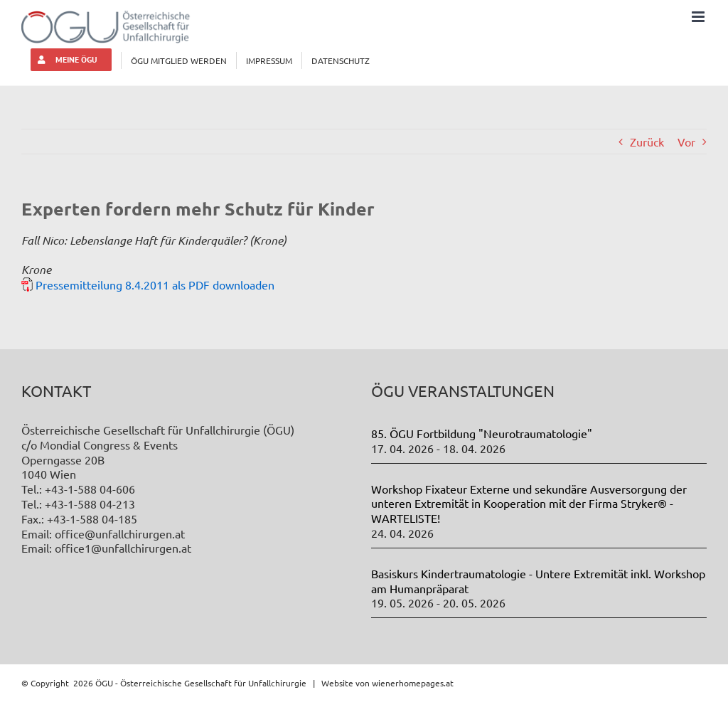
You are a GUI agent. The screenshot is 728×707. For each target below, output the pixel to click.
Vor (686, 142)
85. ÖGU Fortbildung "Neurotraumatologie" (482, 433)
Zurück (647, 142)
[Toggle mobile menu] (699, 17)
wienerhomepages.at (413, 683)
